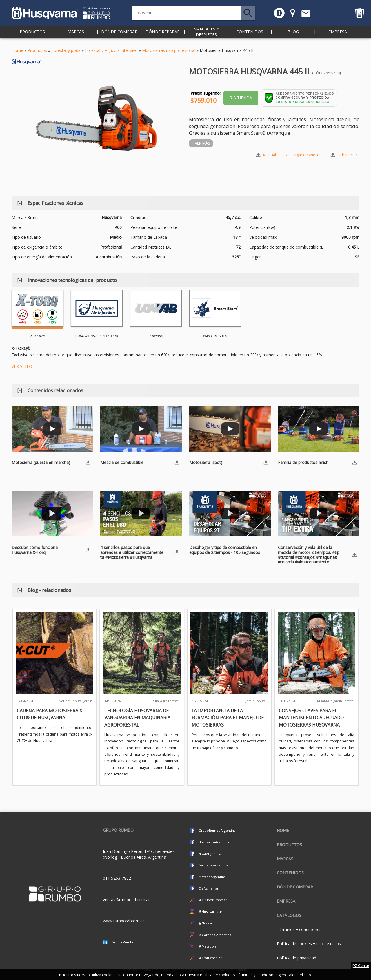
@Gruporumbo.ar (213, 900)
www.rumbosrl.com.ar (123, 921)
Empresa (338, 35)
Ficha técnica (349, 155)
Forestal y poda (66, 50)
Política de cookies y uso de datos (309, 944)
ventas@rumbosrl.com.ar (126, 900)
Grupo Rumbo (123, 942)
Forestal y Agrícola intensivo (111, 50)
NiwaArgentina (210, 854)
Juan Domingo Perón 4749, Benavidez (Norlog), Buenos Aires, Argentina (139, 854)
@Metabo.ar (208, 946)
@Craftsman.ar (210, 958)
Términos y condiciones (299, 929)
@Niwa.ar (206, 923)
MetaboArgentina (212, 877)
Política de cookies (216, 975)
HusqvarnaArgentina (214, 842)
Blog (293, 35)
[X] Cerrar (361, 966)
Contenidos (250, 35)
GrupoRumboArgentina (217, 830)
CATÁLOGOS (289, 915)
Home (17, 50)
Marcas (76, 35)
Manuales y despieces (206, 35)
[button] (352, 691)
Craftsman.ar (209, 888)
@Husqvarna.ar (210, 911)
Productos (32, 35)
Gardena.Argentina (213, 865)
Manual (270, 155)
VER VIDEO (22, 366)
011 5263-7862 (117, 878)
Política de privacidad (297, 958)
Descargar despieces (303, 155)
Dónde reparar (163, 35)
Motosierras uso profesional (169, 50)
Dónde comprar (119, 35)
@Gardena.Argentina (215, 935)
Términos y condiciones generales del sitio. (274, 975)
